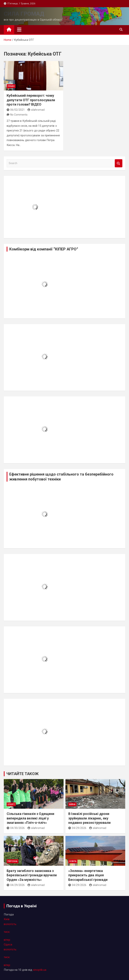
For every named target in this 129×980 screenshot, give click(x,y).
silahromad (36, 110)
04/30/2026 (16, 828)
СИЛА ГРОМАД (24, 14)
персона (13, 861)
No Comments (19, 115)
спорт (11, 804)
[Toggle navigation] (19, 29)
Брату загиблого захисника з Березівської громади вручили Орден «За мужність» (32, 875)
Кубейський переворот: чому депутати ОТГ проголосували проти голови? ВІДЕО (31, 100)
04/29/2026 (77, 828)
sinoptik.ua (40, 970)
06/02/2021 (16, 110)
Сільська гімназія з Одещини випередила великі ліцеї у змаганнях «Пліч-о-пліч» (30, 818)
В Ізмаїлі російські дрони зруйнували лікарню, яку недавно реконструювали (89, 818)
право (11, 86)
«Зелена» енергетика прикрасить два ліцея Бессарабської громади (88, 875)
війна (72, 804)
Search (119, 163)
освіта (73, 861)
